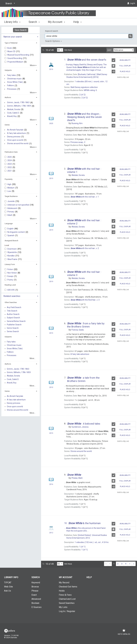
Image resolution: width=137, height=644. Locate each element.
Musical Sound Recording (18, 55)
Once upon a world (15, 140)
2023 (10, 164)
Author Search (13, 314)
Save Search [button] (21, 30)
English (11, 229)
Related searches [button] (12, 296)
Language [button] (9, 223)
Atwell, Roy (12, 116)
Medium (11, 188)
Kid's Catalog (124, 633)
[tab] (21, 36)
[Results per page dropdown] (60, 50)
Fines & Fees (65, 595)
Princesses (12, 89)
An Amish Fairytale (15, 130)
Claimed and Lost (67, 599)
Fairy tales (11, 75)
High (10, 184)
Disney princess (14, 137)
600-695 (11, 290)
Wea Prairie (13, 259)
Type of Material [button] (11, 43)
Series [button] (7, 125)
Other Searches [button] (11, 302)
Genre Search (13, 328)
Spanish (11, 235)
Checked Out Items (68, 587)
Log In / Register (67, 611)
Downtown (12, 249)
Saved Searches (67, 603)
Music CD (12, 51)
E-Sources (36, 607)
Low (9, 191)
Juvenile (11, 201)
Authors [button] (8, 97)
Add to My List (123, 77)
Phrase (35, 591)
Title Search (12, 311)
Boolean (35, 603)
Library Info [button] (12, 22)
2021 (10, 171)
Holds (62, 591)
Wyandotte (12, 252)
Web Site (8, 587)
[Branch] (10, 4)
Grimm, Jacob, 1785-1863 (18, 103)
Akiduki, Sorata (14, 109)
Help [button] (77, 22)
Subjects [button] (8, 70)
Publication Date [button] (11, 152)
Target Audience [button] (11, 196)
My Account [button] (56, 22)
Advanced (36, 599)
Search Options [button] (53, 41)
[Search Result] (51, 119)
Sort (109, 50)
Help (89, 577)
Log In (133, 3)
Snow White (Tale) (15, 82)
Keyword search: (52, 31)
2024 (10, 160)
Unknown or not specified (18, 205)
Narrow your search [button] (13, 37)
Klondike (11, 256)
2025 (10, 157)
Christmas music (14, 79)
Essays (11, 276)
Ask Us (8, 591)
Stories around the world (18, 144)
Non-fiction (12, 273)
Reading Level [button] (10, 285)
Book (10, 48)
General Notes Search (16, 321)
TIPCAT (8, 583)
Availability (121, 60)
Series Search (13, 332)
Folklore (10, 86)
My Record (64, 583)
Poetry (10, 280)
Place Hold (121, 72)
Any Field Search (14, 307)
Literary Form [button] (10, 264)
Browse (35, 587)
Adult (10, 215)
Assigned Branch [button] (11, 241)
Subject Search (13, 318)
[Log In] (128, 3)
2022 (10, 167)
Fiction (10, 269)
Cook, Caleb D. (13, 113)
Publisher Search (14, 325)
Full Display (121, 66)
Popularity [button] (9, 179)
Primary (11, 212)
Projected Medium (16, 62)
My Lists (63, 607)
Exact (34, 595)
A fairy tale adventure (16, 133)
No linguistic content (16, 232)
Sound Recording (15, 58)
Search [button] (34, 22)
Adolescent (13, 208)
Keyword (36, 583)
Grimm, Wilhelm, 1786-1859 (19, 106)
